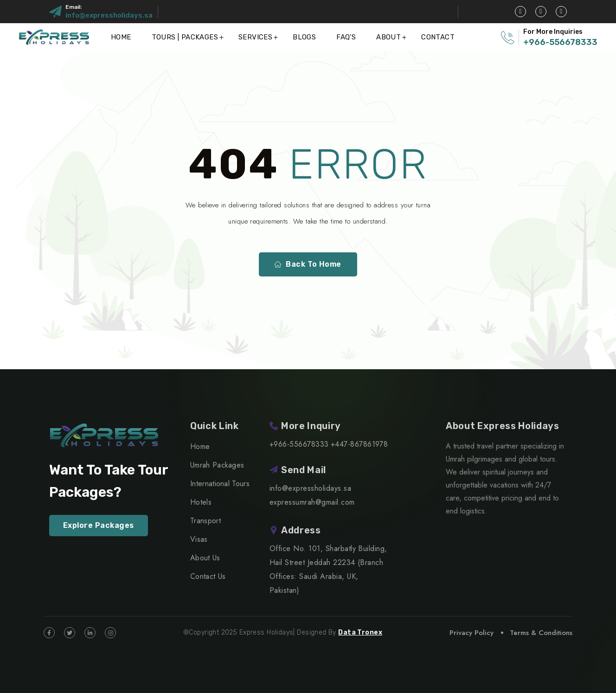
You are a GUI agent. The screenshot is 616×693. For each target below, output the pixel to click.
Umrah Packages (217, 465)
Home (121, 37)
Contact (438, 37)
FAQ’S (346, 37)
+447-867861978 (359, 444)
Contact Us (208, 576)
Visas (199, 539)
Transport (205, 521)
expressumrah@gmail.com (312, 502)
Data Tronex (360, 632)
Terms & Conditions (541, 633)
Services (255, 37)
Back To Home (308, 264)
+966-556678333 (560, 42)
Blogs (304, 37)
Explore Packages (99, 525)
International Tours (220, 484)
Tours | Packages (185, 37)
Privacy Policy (472, 633)
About (388, 37)
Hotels (201, 502)
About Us (205, 558)
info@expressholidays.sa (109, 15)
